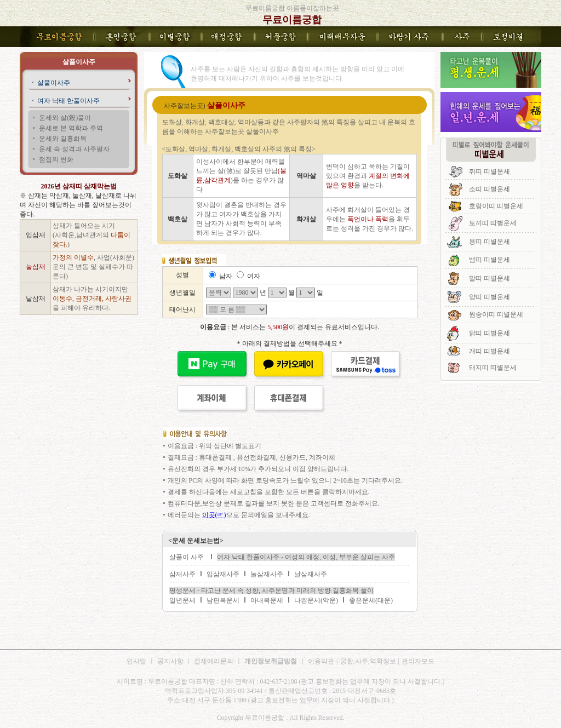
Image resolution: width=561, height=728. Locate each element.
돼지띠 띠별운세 (493, 368)
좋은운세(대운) (371, 600)
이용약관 (321, 661)
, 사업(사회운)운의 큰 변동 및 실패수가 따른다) (93, 267)
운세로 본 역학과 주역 (71, 128)
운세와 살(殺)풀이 (65, 118)
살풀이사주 (54, 83)
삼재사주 (182, 574)
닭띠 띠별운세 (490, 333)
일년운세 (182, 600)
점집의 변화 (56, 159)
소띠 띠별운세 (490, 189)
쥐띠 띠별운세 (490, 171)
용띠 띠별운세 (490, 242)
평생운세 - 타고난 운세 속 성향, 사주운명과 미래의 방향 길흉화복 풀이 (271, 591)
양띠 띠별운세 (490, 297)
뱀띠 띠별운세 (490, 260)
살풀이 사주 (187, 557)
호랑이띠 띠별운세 (496, 206)
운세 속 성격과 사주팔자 (74, 149)
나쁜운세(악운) (316, 600)
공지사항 (171, 661)
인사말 (136, 661)
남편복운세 (223, 600)
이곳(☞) (214, 515)
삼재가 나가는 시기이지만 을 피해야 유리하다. (92, 299)
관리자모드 (418, 661)
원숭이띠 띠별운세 (496, 314)
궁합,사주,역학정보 (368, 661)
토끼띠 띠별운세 (493, 223)
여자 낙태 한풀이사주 (68, 101)
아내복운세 (267, 600)
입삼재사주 (223, 574)
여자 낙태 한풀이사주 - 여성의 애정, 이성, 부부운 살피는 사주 (306, 557)
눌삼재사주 (267, 574)
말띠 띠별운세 (490, 278)
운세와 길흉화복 (63, 139)
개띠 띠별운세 (490, 351)
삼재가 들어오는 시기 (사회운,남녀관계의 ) (91, 235)
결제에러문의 (214, 661)
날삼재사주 (311, 574)
